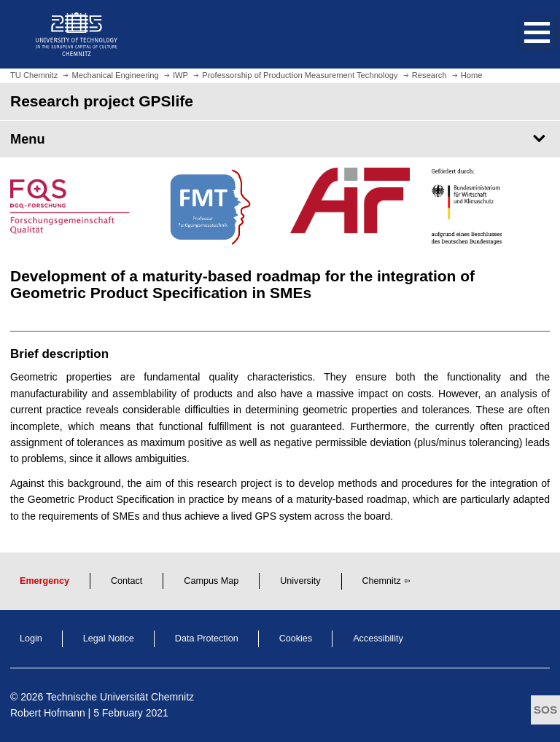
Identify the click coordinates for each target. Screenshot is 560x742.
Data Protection (207, 638)
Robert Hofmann (48, 713)
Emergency (44, 581)
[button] (522, 34)
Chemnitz (382, 581)
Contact (127, 581)
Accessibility (378, 638)
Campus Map (211, 581)
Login (31, 638)
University (300, 581)
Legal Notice (109, 638)
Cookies (296, 638)
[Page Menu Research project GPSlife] (280, 139)
